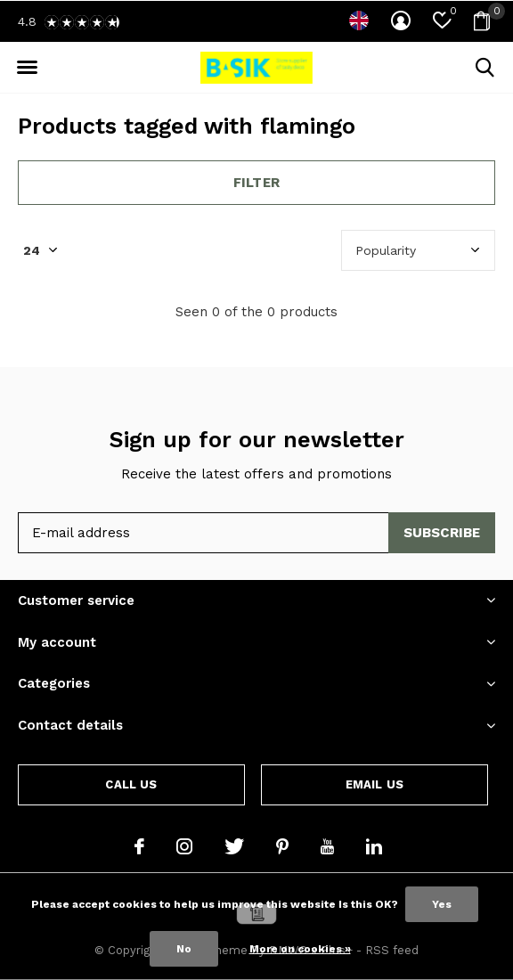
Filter (256, 183)
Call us (131, 784)
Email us (375, 784)
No (184, 949)
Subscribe (442, 533)
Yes (442, 904)
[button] (27, 68)
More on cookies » (300, 949)
